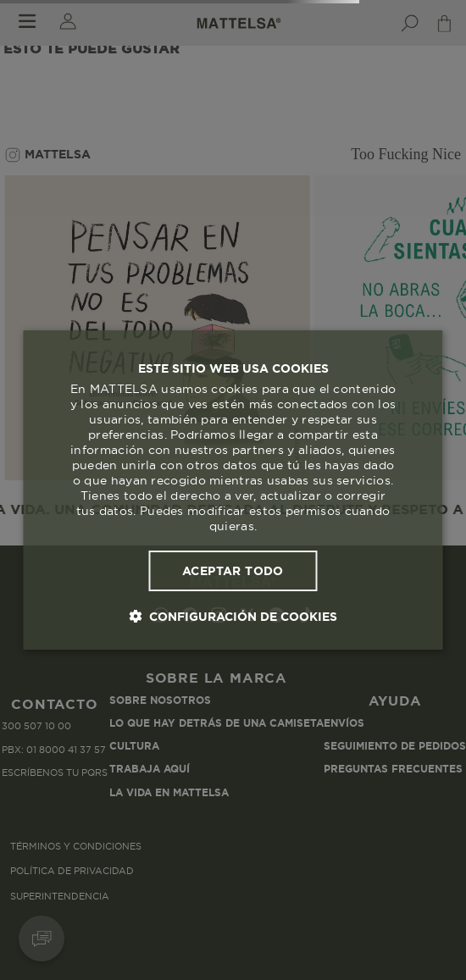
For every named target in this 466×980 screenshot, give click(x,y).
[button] (233, 616)
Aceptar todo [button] (233, 571)
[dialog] (233, 490)
